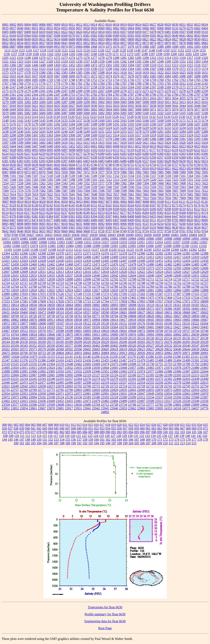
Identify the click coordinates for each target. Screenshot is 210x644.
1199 (166, 54)
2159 (101, 87)
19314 (42, 327)
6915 (123, 168)
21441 (96, 360)
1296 (146, 58)
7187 (64, 180)
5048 (5, 109)
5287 (197, 132)
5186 (79, 124)
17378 (42, 298)
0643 (197, 36)
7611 (197, 191)
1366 (13, 65)
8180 (13, 209)
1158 (21, 54)
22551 (132, 382)
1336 (79, 61)
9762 (190, 231)
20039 (195, 335)
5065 (116, 109)
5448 (42, 146)
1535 (87, 69)
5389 (168, 139)
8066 (94, 202)
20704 (33, 353)
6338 (94, 157)
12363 (202, 250)
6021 (168, 146)
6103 (102, 150)
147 (22, 439)
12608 (15, 272)
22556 (159, 382)
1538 (109, 69)
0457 (123, 32)
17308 (186, 294)
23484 (114, 401)
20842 (87, 353)
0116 (175, 28)
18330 (105, 309)
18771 (96, 316)
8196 (87, 209)
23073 (15, 397)
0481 (168, 32)
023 (137, 425)
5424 (168, 143)
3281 (20, 102)
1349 (168, 61)
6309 (20, 157)
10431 (39, 235)
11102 (203, 246)
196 (108, 443)
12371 (69, 253)
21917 (69, 371)
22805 (87, 390)
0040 (20, 28)
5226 (123, 128)
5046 (197, 106)
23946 (114, 408)
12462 (51, 264)
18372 (150, 309)
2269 (116, 91)
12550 (105, 268)
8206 (153, 209)
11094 (141, 246)
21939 (87, 371)
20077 (69, 338)
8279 (131, 213)
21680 (123, 364)
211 (171, 443)
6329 (57, 157)
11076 (43, 246)
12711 (150, 279)
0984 (79, 47)
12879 (132, 290)
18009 (204, 301)
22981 (87, 394)
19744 (195, 331)
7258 (20, 183)
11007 (70, 242)
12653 (6, 279)
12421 (6, 261)
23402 (6, 401)
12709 (141, 279)
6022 (175, 146)
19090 (42, 323)
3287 (64, 102)
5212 (27, 128)
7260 (27, 183)
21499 (186, 360)
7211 (101, 180)
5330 (27, 139)
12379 (132, 253)
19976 (132, 335)
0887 (13, 47)
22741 (168, 386)
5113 (28, 117)
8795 (175, 220)
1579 (35, 72)
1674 (109, 76)
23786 (168, 405)
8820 (190, 220)
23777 (150, 405)
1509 (146, 65)
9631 (183, 227)
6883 (64, 168)
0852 (87, 43)
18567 (96, 312)
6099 (79, 150)
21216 (105, 357)
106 (200, 432)
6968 (13, 172)
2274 (153, 91)
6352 (123, 157)
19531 (33, 331)
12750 (159, 283)
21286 (150, 357)
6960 (197, 168)
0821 (146, 39)
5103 (168, 113)
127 (113, 436)
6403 (87, 161)
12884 (177, 290)
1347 (153, 61)
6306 (205, 154)
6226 (20, 154)
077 (33, 432)
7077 (101, 172)
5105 (183, 113)
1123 (79, 50)
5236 (197, 128)
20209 (78, 342)
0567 (50, 36)
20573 (33, 349)
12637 (69, 275)
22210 (186, 375)
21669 (96, 364)
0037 (13, 28)
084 (73, 432)
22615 (204, 382)
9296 (57, 227)
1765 (197, 80)
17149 (78, 294)
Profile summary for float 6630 (105, 614)
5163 (123, 120)
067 (183, 428)
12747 (132, 283)
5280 (153, 132)
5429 (190, 143)
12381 (150, 253)
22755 (6, 390)
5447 (35, 146)
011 (68, 425)
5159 (94, 120)
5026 (64, 106)
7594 (87, 191)
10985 (141, 239)
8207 (160, 209)
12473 (96, 264)
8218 (35, 213)
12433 (78, 261)
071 (205, 428)
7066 (72, 172)
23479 (96, 401)
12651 (195, 275)
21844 (105, 368)
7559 (175, 187)
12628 (195, 272)
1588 (101, 72)
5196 (153, 124)
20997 (6, 357)
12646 (150, 275)
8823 (197, 220)
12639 (87, 275)
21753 (168, 364)
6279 (94, 154)
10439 (94, 235)
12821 (42, 290)
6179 (160, 150)
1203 (196, 54)
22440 (204, 379)
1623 (168, 72)
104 (188, 432)
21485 (150, 360)
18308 (69, 309)
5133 (160, 117)
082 (62, 432)
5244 (50, 132)
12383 (168, 253)
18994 (96, 320)
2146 (5, 87)
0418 (35, 32)
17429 (105, 298)
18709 (15, 316)
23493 (132, 401)
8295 (153, 213)
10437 (84, 235)
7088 (175, 172)
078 (39, 432)
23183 (87, 397)
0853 (94, 43)
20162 (33, 342)
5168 (160, 120)
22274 (96, 379)
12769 (42, 287)
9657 (50, 231)
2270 (123, 91)
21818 (42, 368)
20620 (132, 349)
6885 (79, 168)
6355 (146, 157)
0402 (197, 28)
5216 (57, 128)
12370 (60, 253)
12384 (177, 253)
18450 (15, 312)
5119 (64, 117)
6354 (138, 157)
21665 (87, 364)
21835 (78, 368)
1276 (87, 58)
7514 (72, 187)
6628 (168, 161)
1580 (42, 72)
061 (148, 428)
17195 (123, 294)
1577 (20, 72)
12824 (69, 290)
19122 (87, 323)
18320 (78, 309)
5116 (49, 117)
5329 (20, 139)
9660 (64, 231)
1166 (79, 54)
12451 (159, 261)
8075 (109, 202)
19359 (105, 327)
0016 (109, 25)
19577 (51, 331)
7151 (108, 176)
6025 (197, 146)
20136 (186, 338)
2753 (72, 95)
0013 (87, 25)
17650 (60, 301)
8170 (160, 205)
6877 (35, 168)
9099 (131, 224)
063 (160, 428)
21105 (42, 357)
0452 (87, 32)
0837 (42, 43)
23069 (195, 394)
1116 (29, 50)
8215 (13, 213)
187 (56, 443)
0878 (183, 43)
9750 (131, 231)
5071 (153, 109)
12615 (78, 272)
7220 (153, 180)
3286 (57, 102)
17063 (33, 294)
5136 (182, 117)
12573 (150, 268)
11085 (78, 246)
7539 (94, 187)
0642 (190, 36)
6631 (190, 161)
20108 (114, 338)
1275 (79, 58)
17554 (15, 301)
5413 (87, 143)
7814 (72, 198)
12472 (87, 264)
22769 (33, 390)
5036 (138, 106)
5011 (168, 102)
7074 (94, 172)
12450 (150, 261)
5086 (57, 113)
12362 (193, 250)
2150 (35, 87)
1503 (123, 65)
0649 (27, 39)
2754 (79, 95)
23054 (168, 394)
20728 (51, 353)
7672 (175, 194)
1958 (175, 84)
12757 (204, 283)
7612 (205, 191)
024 (142, 425)
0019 (123, 25)
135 (159, 436)
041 (33, 428)
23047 (141, 394)
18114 (159, 305)
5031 (101, 106)
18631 (150, 312)
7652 (109, 194)
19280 (6, 327)
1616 (123, 72)
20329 (204, 342)
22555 (150, 382)
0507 (183, 32)
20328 (195, 342)
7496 (64, 187)
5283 (175, 132)
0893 (35, 47)
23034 (132, 394)
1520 (20, 69)
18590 (105, 312)
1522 (35, 69)
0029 (168, 25)
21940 (96, 371)
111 (22, 436)
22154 (114, 375)
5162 (116, 120)
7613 (5, 194)
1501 (109, 65)
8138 (35, 205)
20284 (177, 342)
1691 (5, 80)
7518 (79, 187)
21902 (42, 371)
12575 (159, 268)
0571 (79, 36)
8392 (79, 216)
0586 (109, 36)
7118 (50, 176)
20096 (96, 338)
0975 (72, 47)
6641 (50, 165)
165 (125, 439)
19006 (105, 320)
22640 (15, 386)
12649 (177, 275)
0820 (138, 39)
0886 (5, 47)
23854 (24, 408)
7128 (57, 176)
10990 (186, 239)
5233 (175, 128)
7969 (183, 198)
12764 (15, 287)
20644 (186, 349)
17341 (24, 298)
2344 (35, 95)
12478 (132, 264)
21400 (51, 360)
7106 (28, 176)
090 (108, 432)
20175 (51, 342)
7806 (64, 198)
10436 (75, 235)
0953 (57, 47)
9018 (64, 224)
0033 (197, 25)
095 (137, 432)
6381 (5, 161)
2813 (27, 98)
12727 (24, 283)
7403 (168, 183)
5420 (138, 143)
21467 (123, 360)
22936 (15, 394)
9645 (13, 231)
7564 (190, 187)
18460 (24, 312)
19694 (150, 331)
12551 (114, 268)
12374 (96, 253)
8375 (5, 216)
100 (165, 432)
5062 (94, 109)
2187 (64, 91)
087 (91, 432)
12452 (168, 261)
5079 (5, 113)
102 (177, 432)
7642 (79, 194)
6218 (175, 150)
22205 (177, 375)
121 (79, 436)
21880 (195, 368)
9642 (5, 231)
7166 (204, 176)
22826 (105, 390)
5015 (197, 102)
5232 (168, 128)
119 (67, 436)
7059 (64, 172)
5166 (146, 120)
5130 (138, 117)
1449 (50, 65)
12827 (96, 290)
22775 (51, 390)
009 (56, 425)
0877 (175, 43)
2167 (153, 87)
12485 (195, 264)
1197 (152, 54)
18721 (24, 316)
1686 (183, 76)
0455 (109, 32)
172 (165, 439)
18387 (177, 309)
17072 (42, 294)
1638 (42, 76)
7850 (116, 198)
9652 (35, 231)
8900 (35, 224)
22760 (24, 390)
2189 (79, 91)
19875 (69, 335)
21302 (186, 357)
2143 (190, 84)
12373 (87, 253)
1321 (5, 61)
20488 (105, 346)
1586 (87, 72)
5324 (190, 135)
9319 (153, 227)
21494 (177, 360)
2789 (146, 95)
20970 (177, 353)
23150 (78, 397)
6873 (20, 168)
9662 (72, 231)
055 (114, 428)
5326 (205, 135)
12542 (69, 268)
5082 (27, 113)
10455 (139, 235)
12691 (78, 279)
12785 (159, 287)
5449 (50, 146)
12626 (177, 272)
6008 (116, 146)
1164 (65, 54)
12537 (42, 268)
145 (10, 439)
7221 (160, 180)
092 (119, 432)
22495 (60, 382)
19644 (132, 331)
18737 (42, 316)
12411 (132, 257)
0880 (190, 43)
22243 (42, 379)
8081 (116, 202)
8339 (175, 213)
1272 (57, 58)
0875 (160, 43)
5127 (123, 117)
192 (85, 443)
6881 (50, 168)
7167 (5, 180)
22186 (159, 375)
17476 (159, 298)
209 (160, 443)
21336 (204, 357)
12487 (204, 264)
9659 (57, 231)
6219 (182, 150)
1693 (20, 80)
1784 (101, 84)
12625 (168, 272)
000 (5, 425)
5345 (79, 139)
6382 (13, 161)
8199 (109, 209)
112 (28, 436)
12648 (168, 275)
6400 (72, 161)
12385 (186, 253)
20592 (69, 349)
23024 (114, 394)
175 (183, 439)
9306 (109, 227)
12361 (184, 250)
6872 (13, 168)
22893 (177, 390)
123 (90, 436)
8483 (79, 220)
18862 (15, 320)
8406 (123, 216)
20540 (186, 346)
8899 (27, 224)
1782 (87, 84)
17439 (123, 298)
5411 (72, 143)
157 (79, 439)
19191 (159, 323)
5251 (101, 132)
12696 (87, 279)
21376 (24, 360)
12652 (204, 275)
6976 (42, 172)
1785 (109, 84)
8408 (131, 216)
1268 (35, 58)
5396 (205, 139)
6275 (64, 154)
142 (199, 436)
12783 (141, 287)
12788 (186, 287)
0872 (138, 43)
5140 (5, 120)
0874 (153, 43)
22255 (60, 379)
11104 (17, 250)
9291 (35, 227)
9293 (42, 227)
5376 (94, 139)
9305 (101, 227)
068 (188, 428)
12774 (69, 287)
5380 (116, 139)
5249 (87, 132)
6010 (123, 146)
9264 (190, 224)
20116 (141, 338)
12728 (33, 283)
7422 (205, 183)
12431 (69, 261)
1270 (42, 58)
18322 (96, 309)
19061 (168, 320)
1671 (87, 76)
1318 (197, 58)
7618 (27, 194)
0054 (57, 28)
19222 (195, 323)
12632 (24, 275)
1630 (197, 72)
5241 (27, 132)
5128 (130, 117)
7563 (183, 187)
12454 (186, 261)
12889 (6, 294)
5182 (57, 124)
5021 (35, 106)
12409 (114, 257)
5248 (79, 132)
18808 (132, 316)
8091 (153, 202)
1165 (72, 54)
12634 (42, 275)
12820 (33, 290)
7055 (57, 172)
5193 (131, 124)
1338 (94, 61)
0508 (190, 32)
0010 (64, 25)
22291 (123, 379)
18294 (42, 309)
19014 (114, 320)
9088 (87, 224)
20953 (159, 353)
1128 (115, 50)
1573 (197, 69)
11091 (114, 246)
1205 (5, 58)
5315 (123, 135)
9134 (153, 224)
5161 (109, 120)
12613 (60, 272)
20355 (42, 346)
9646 (20, 231)
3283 (35, 102)
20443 (87, 346)
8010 (20, 202)
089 (102, 432)
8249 (87, 213)
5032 (109, 106)
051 (91, 428)
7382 (123, 183)
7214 (123, 180)
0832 (5, 43)
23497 (141, 401)
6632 (197, 161)
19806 (24, 335)
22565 (168, 382)
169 (148, 439)
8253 (101, 213)
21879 (186, 368)
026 (154, 425)
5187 (87, 124)
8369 (190, 213)
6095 (50, 150)
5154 (57, 120)
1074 (101, 47)
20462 (96, 346)
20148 (15, 342)
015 (91, 425)
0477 (146, 32)
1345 (138, 61)
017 (102, 425)
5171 (183, 120)
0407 (20, 32)
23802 (177, 405)
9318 (146, 227)
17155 (87, 294)
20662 (204, 349)
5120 (71, 117)
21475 (132, 360)
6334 (64, 157)
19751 (6, 335)
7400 (160, 183)
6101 (87, 150)
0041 (27, 28)
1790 (146, 84)
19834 (33, 335)
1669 (72, 76)
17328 (6, 298)
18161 (177, 305)
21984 (159, 371)
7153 (123, 176)
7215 (131, 180)
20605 (105, 349)
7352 (87, 183)
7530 (87, 187)
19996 (159, 335)
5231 (160, 128)
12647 (159, 275)
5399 (20, 143)
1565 (138, 69)
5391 (183, 139)
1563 (123, 69)
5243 (42, 132)
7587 (64, 191)
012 (73, 425)
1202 (188, 54)
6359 (175, 157)
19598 (69, 331)
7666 (153, 194)
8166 (146, 205)
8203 (131, 209)
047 (68, 428)
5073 (168, 109)
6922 (175, 168)
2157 (87, 87)
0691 (87, 39)
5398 (13, 143)
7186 (57, 180)
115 (45, 436)
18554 (78, 312)
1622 (160, 72)
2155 (72, 87)
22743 (177, 386)
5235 (190, 128)
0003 (20, 25)
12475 (105, 264)
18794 (114, 316)
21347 (6, 360)
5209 (5, 128)
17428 (96, 298)
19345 (78, 327)
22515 (96, 382)
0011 (72, 25)
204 (131, 443)
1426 (27, 65)
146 (16, 439)
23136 (69, 397)
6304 (190, 154)
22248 (51, 379)
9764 (205, 231)
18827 (177, 316)
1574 (205, 69)
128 (119, 436)
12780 (114, 287)
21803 (204, 364)
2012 (183, 84)
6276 (72, 154)
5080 (13, 113)
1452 (72, 65)
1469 (87, 65)
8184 (35, 209)
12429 (51, 261)
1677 (123, 76)
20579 (42, 349)
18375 (159, 309)
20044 (15, 338)
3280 (13, 102)
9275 (13, 227)
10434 (57, 235)
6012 (138, 146)
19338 (69, 327)
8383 (42, 216)
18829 (186, 316)
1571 (183, 69)
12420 (204, 257)
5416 (109, 143)
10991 (195, 239)
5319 (153, 135)
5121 (79, 117)
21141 (69, 357)
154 (62, 439)
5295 (5, 135)
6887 (87, 168)
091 (114, 432)
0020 (131, 25)
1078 (131, 47)
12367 (33, 253)
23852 (15, 408)
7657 (116, 194)
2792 (168, 95)
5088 (72, 113)
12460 (33, 264)
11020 (132, 242)
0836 (35, 43)
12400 (51, 257)
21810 (15, 368)
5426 (183, 143)
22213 (195, 375)
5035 (131, 106)
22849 (141, 390)
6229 (42, 154)
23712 (105, 405)
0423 (72, 32)
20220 (87, 342)
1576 (13, 72)
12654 (15, 279)
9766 (15, 235)
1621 (153, 72)
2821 (87, 98)
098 (154, 432)
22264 (78, 379)
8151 (94, 205)
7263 (50, 183)
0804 (109, 39)
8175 (190, 205)
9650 (27, 231)
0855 (109, 43)
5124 (101, 117)
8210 (183, 209)
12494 (15, 268)
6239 (50, 154)
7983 (190, 198)
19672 (141, 331)
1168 (94, 54)
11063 (203, 242)
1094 (205, 47)
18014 (15, 305)
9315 (138, 227)
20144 (6, 342)
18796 (123, 316)
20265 (141, 342)
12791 (204, 287)
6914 (116, 168)
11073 (25, 246)
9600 (160, 227)
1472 (94, 65)
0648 (20, 39)
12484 (186, 264)
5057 (64, 109)
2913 (131, 98)
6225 (13, 154)
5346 (87, 139)
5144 (35, 120)
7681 (190, 194)
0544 (13, 36)
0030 (175, 25)
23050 (159, 394)
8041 (57, 202)
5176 (13, 124)
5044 (183, 106)
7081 (131, 172)
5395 (197, 139)
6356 (153, 157)
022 (131, 425)
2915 (146, 98)
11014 (96, 242)
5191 (116, 124)
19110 (69, 323)
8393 (87, 216)
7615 (20, 194)
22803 (78, 390)
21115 (51, 357)
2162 (116, 87)
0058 (87, 28)
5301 (35, 135)
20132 (159, 338)
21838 (87, 368)
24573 (186, 408)
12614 (69, 272)
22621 (6, 386)
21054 (24, 357)
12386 (195, 253)
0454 (101, 32)
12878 (123, 290)
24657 (195, 408)
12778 (96, 287)
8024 (35, 202)
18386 (168, 309)
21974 (141, 371)
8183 (27, 209)
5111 (13, 117)
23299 (132, 397)
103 (183, 432)
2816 (50, 98)
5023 (42, 106)
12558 (132, 268)
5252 (109, 132)
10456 (148, 235)
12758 (6, 287)
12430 (60, 261)
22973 (78, 394)
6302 (175, 154)
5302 (42, 135)
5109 (6, 117)
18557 (87, 312)
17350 (33, 298)
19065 (186, 320)
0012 (79, 25)
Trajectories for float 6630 (105, 607)
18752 (60, 316)
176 (188, 439)
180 (16, 443)
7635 (64, 194)
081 (56, 432)
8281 (138, 213)
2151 (42, 87)
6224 (5, 154)
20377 (69, 346)
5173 (197, 120)
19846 (51, 335)
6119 (131, 150)
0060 (101, 28)
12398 (42, 257)
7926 (153, 198)
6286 (146, 154)
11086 (87, 246)
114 (39, 436)
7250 (183, 180)
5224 (109, 128)
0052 (42, 28)
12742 (105, 283)
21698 (132, 364)
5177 (20, 124)
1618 (138, 72)
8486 (94, 220)
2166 (146, 87)
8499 (131, 220)
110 (17, 436)
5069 (146, 109)
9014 (50, 224)
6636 (13, 165)
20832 (69, 353)
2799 (5, 98)
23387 (204, 397)
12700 (96, 279)
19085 (33, 323)
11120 (112, 250)
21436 (87, 360)
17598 (33, 301)
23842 (204, 405)
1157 (14, 54)
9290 (27, 227)
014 (85, 425)
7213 (116, 180)
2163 (123, 87)
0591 (123, 36)
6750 (123, 165)
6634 (5, 165)
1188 (145, 54)
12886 (195, 290)
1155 (203, 50)
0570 (72, 36)
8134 (27, 205)
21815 (33, 368)
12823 (60, 290)
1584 (72, 72)
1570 (175, 69)
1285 (138, 58)
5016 (205, 102)
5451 (64, 146)
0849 (72, 43)
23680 (87, 405)
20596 (78, 349)
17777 (114, 301)
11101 (194, 246)
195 (102, 443)
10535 (87, 239)
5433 (197, 143)
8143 (57, 205)
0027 (153, 25)
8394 (94, 216)
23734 (123, 405)
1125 (94, 50)
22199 (168, 375)
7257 (13, 183)
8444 (168, 216)
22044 (204, 371)
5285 (190, 132)
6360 (183, 157)
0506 (175, 32)
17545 (204, 298)
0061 (109, 28)
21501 (195, 360)
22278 (105, 379)
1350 (175, 61)
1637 (35, 76)
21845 (114, 368)
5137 (189, 117)
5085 (50, 113)
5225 (116, 128)
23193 (105, 397)
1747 (64, 80)
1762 (175, 80)
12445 (105, 261)
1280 (116, 58)
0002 (13, 25)
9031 (79, 224)
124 (96, 436)
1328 (50, 61)
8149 (87, 205)
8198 (101, 209)
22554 (141, 382)
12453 (177, 261)
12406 (87, 257)
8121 (182, 202)
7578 (35, 191)
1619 (146, 72)
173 (171, 439)
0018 (116, 25)
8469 (20, 220)
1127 (108, 50)
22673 (51, 386)
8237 (64, 213)
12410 (123, 257)
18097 (123, 305)
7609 (183, 191)
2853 (94, 98)
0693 (101, 39)
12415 (159, 257)
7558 (168, 187)
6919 (153, 168)
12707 (123, 279)
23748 (132, 405)
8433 (146, 216)
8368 (183, 213)
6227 (27, 154)
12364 (6, 253)
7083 (146, 172)
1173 (130, 54)
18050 (51, 305)
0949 (50, 47)
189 (68, 443)
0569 (64, 36)
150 (39, 439)
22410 (186, 379)
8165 (138, 205)
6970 (20, 172)
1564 (131, 69)
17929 (168, 301)
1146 (137, 50)
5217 (64, 128)
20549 (204, 346)
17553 (6, 301)
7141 (86, 176)
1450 (57, 65)
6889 (101, 168)
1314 (168, 58)
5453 (79, 146)
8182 (20, 209)
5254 (116, 132)
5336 (64, 139)
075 (22, 432)
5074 (175, 109)
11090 (105, 246)
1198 (159, 54)
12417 (177, 257)
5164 (131, 120)
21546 (42, 364)
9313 (131, 227)
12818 (15, 290)
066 (177, 428)
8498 (123, 220)
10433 (48, 235)
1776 (42, 84)
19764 (15, 335)
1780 (72, 84)
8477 (50, 220)
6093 (35, 150)
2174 (205, 87)
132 (142, 436)
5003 (109, 102)
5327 (5, 139)
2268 (109, 91)
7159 (168, 176)
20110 (132, 338)
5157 (79, 120)
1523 (42, 69)
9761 (183, 231)
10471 (6, 239)
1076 (116, 47)
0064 (131, 28)
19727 (186, 331)
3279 (5, 102)
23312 (141, 397)
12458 (15, 264)
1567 (153, 69)
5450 (57, 146)
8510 (146, 220)
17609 (42, 301)
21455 (105, 360)
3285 (50, 102)
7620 (42, 194)
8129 (13, 205)
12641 (105, 275)
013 (79, 425)
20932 (150, 353)
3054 (175, 98)
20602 (87, 349)
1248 (27, 58)
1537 (101, 69)
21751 (159, 364)
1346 (146, 61)
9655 (42, 231)
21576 (60, 364)
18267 (24, 309)
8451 (190, 216)
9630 (175, 227)
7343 (64, 183)
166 (131, 439)
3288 (72, 102)
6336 (79, 157)
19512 (24, 331)
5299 (20, 135)
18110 (150, 305)
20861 (96, 353)
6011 (131, 146)
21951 (105, 371)
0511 (5, 36)
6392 (35, 161)
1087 (153, 47)
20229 (105, 342)
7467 (50, 187)
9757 (160, 231)
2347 (57, 95)
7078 (109, 172)
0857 (123, 43)
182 (27, 443)
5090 (87, 113)
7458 (42, 187)
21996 (177, 371)
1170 (108, 54)
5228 (138, 128)
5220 (79, 128)
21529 (24, 364)
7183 (35, 180)
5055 (50, 109)
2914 (138, 98)
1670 (79, 76)
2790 (153, 95)
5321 (168, 135)
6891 (109, 168)
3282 (27, 102)
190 (73, 443)
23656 (78, 405)
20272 (159, 342)
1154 (195, 50)
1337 (87, 61)
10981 (105, 239)
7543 (101, 187)
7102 (20, 176)
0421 (57, 32)
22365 (150, 379)
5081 (20, 113)
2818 (64, 98)
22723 (114, 386)
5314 (116, 135)
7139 (72, 176)
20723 (42, 353)
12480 (150, 264)
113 (33, 436)
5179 (35, 124)
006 (39, 425)
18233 (6, 309)
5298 (13, 135)
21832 (69, 368)
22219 (6, 379)
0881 (197, 43)
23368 (195, 397)
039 (22, 428)
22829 (114, 390)
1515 (190, 65)
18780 (105, 316)
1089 (168, 47)
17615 (51, 301)
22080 (42, 375)
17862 (132, 301)
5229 (146, 128)
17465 (132, 298)
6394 (50, 161)
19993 (150, 335)
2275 (160, 91)
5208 (205, 124)
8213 (205, 209)
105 (194, 432)
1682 (153, 76)
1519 (13, 69)
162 (108, 439)
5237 (205, 128)
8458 (197, 216)
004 (27, 425)
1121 (64, 50)
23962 (132, 408)
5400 (27, 143)
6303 (183, 154)
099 (160, 432)
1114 (14, 50)
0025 (146, 25)
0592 (131, 36)
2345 (42, 95)
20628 (159, 349)
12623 (150, 272)
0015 (101, 25)
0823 (160, 39)
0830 (197, 39)
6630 (183, 161)
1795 (168, 84)
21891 (24, 371)
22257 (69, 379)
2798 (205, 95)
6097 (65, 150)
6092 (28, 150)
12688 (69, 279)
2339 (205, 91)
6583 (160, 161)
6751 (131, 165)
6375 (205, 157)
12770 (51, 287)
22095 (69, 375)
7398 (153, 183)
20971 (186, 353)
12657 (42, 279)
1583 (64, 72)
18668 (186, 312)
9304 (94, 227)
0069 (168, 28)
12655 (24, 279)
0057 (79, 28)
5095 (123, 113)
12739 (87, 283)
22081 (51, 375)
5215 (50, 128)
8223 (42, 213)
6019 (153, 146)
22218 (204, 375)
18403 (195, 309)
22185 (150, 375)
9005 (42, 224)
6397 (64, 161)
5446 (27, 146)
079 (45, 432)
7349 (79, 183)
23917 (69, 408)
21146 (87, 357)
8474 (35, 220)
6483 (101, 161)
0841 (64, 43)
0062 (116, 28)
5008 (146, 102)
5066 (123, 109)
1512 (168, 65)
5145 (42, 120)
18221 (204, 305)
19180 (150, 323)
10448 (121, 235)
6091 (20, 150)
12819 (24, 290)
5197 (160, 124)
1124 (86, 50)
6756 (168, 165)
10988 (168, 239)
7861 (131, 198)
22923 (204, 390)
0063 (123, 28)
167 (137, 439)
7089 (183, 172)
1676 (116, 76)
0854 (101, 43)
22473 (24, 382)
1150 (166, 50)
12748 (141, 283)
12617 (96, 272)
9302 (79, 227)
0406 (13, 32)
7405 (175, 183)
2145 (205, 84)
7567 (197, 187)
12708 (132, 279)
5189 (101, 124)
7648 (94, 194)
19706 (159, 331)
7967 (175, 198)
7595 (94, 191)
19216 (186, 323)
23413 (15, 401)
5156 (72, 120)
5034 (123, 106)
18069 (87, 305)
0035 (5, 28)
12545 (87, 268)
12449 (141, 261)
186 (50, 443)
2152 (50, 87)
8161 (109, 205)
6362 (197, 157)
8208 (168, 209)
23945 (105, 408)
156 (73, 439)
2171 (183, 87)
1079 (138, 47)
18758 (69, 316)
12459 (24, 264)
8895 (5, 224)
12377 (114, 253)
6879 (42, 168)
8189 (57, 209)
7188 (72, 180)
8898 (20, 224)
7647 (87, 194)
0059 (94, 28)
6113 (109, 150)
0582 (94, 36)
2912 (123, 98)
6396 (57, 161)
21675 (114, 364)
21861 (141, 368)
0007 (50, 25)
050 (85, 428)
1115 (22, 50)
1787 (123, 84)
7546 (109, 187)
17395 (69, 298)
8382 (35, 216)
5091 (94, 113)
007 (45, 425)
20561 (6, 349)
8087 (138, 202)
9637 (205, 227)
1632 (5, 76)
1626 (190, 72)
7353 (94, 183)
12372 (78, 253)
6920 (160, 168)
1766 (205, 80)
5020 (27, 106)
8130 (20, 205)
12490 (6, 268)
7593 (79, 191)
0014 (94, 25)
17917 (159, 301)
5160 (101, 120)
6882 (57, 168)
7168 (13, 180)
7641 (72, 194)
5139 (204, 117)
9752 (138, 231)
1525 (57, 69)
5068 (138, 109)
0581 (87, 36)
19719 (177, 331)
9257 (175, 224)
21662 (78, 364)
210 (165, 443)
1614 (109, 72)
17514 (177, 298)
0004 (27, 25)
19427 (177, 327)
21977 (150, 371)
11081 (52, 246)
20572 (24, 349)
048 (73, 428)
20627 (150, 349)
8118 (175, 202)
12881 (150, 290)
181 (22, 443)
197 (114, 443)
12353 (157, 250)
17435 (114, 298)
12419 (195, 257)
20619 (123, 349)
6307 (5, 157)
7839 (94, 198)
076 (27, 432)
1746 (57, 80)
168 (142, 439)
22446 (6, 382)
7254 (5, 183)
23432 (33, 401)
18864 (24, 320)
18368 (141, 309)
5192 (123, 124)
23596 (33, 405)
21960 (114, 371)
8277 (123, 213)
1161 (43, 54)
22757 (15, 390)
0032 (190, 25)
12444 (96, 261)
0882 (205, 43)
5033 (116, 106)
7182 (27, 180)
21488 (159, 360)
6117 (123, 150)
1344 (131, 61)
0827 (175, 39)
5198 (168, 124)
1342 (123, 61)
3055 (183, 98)
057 (125, 428)
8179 (5, 209)
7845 (101, 198)
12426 (33, 261)
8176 (197, 205)
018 (108, 425)
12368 (42, 253)
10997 (34, 242)
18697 (6, 316)
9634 (197, 227)
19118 (78, 323)
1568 (160, 69)
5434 (205, 143)
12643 (123, 275)
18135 (168, 305)
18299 (51, 309)
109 (11, 436)
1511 (160, 65)
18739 (51, 316)
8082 (124, 202)
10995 (16, 242)
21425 (69, 360)
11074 (34, 246)
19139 (105, 323)
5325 (197, 135)
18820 (150, 316)
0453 (94, 32)
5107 (197, 113)
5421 (146, 143)
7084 (153, 172)
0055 (64, 28)
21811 (24, 368)
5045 (190, 106)
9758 (168, 231)
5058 (72, 109)
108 (5, 436)
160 (96, 439)
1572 (190, 69)
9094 (109, 224)
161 (102, 439)
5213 (35, 128)
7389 (138, 183)
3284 (42, 102)
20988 (195, 353)
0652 (50, 39)
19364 (114, 327)
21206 (96, 357)
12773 (60, 287)
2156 (79, 87)
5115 (42, 117)
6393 (42, 161)
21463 (114, 360)
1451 (64, 65)
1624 (175, 72)
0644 (205, 36)
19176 (141, 323)
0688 (64, 39)
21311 (195, 357)
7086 (168, 172)
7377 (101, 183)
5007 (138, 102)
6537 (146, 161)
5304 (57, 135)
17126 (60, 294)
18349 (123, 309)
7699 (13, 198)
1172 (123, 54)
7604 (153, 191)
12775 (78, 287)
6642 (57, 165)
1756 (131, 80)
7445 (27, 187)
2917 (160, 98)
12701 (105, 279)
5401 (35, 143)
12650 (186, 275)
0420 (50, 32)
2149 (27, 87)
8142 (50, 205)
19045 (150, 320)
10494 (51, 239)
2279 (190, 91)
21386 (42, 360)
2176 (13, 91)
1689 (205, 76)
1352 (190, 61)
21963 (123, 371)
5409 (57, 143)
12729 (42, 283)
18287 (33, 309)
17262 (141, 294)
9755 (153, 231)
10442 (103, 235)
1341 (116, 61)
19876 (78, 335)
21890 (15, 371)
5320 (160, 135)
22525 (114, 382)
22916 (195, 390)
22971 (60, 394)
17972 (195, 301)
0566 (42, 36)
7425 (5, 187)
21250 (114, 357)
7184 (42, 180)
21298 (177, 357)
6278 (87, 154)
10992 (204, 239)
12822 (51, 290)
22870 (159, 390)
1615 (116, 72)
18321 (87, 309)
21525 (15, 364)
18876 (33, 320)
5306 (72, 135)
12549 (96, 268)
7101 (13, 176)
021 (125, 425)
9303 (87, 227)
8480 (57, 220)
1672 (94, 76)
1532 (72, 69)
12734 (69, 283)
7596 (101, 191)
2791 (160, 95)
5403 (50, 143)
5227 (131, 128)
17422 (87, 298)
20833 (78, 353)
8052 (72, 202)
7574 (20, 191)
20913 (123, 353)
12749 (150, 283)
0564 (27, 36)
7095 (205, 172)
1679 (138, 76)
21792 (195, 364)
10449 (130, 235)
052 (96, 428)
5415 (101, 143)
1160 (36, 54)
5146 (50, 120)
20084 (78, 338)
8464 (5, 220)
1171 (116, 54)
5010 (160, 102)
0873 (146, 43)
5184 (72, 124)
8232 (57, 213)
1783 (94, 84)
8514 (160, 220)
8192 (64, 209)
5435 (5, 146)
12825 (78, 290)
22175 (141, 375)
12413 (150, 257)
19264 (204, 323)
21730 (150, 364)
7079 (116, 172)
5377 (101, 139)
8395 (101, 216)
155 (68, 439)
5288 (205, 132)
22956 (33, 394)
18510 (60, 312)
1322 (13, 61)
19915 (96, 335)
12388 (204, 253)
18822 (168, 316)
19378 (123, 327)
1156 (7, 54)
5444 (13, 146)
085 (79, 432)
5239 (13, 132)
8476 (42, 220)
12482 (168, 264)
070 (200, 428)
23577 (15, 405)
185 (45, 443)
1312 (153, 58)
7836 (87, 198)
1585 (79, 72)
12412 (141, 257)
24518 (177, 408)
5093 (109, 113)
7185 (50, 180)
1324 (27, 61)
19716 (168, 331)
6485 (116, 161)
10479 (15, 239)
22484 (51, 382)
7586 (57, 191)
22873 (168, 390)
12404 (78, 257)
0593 (138, 36)
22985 (96, 394)
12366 (24, 253)
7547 (116, 187)
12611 (42, 272)
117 (56, 436)
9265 (197, 224)
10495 (60, 239)
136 (165, 436)
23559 (6, 405)
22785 (60, 390)
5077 (197, 109)
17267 (159, 294)
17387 (60, 298)
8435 (153, 216)
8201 (123, 209)
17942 (177, 301)
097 (148, 432)
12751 (168, 283)
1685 (175, 76)
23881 (60, 408)
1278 (101, 58)
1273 (64, 58)
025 (148, 425)
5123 (93, 117)
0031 (183, 25)
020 (119, 425)
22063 (24, 375)
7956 (168, 198)
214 (188, 443)
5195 (146, 124)
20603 (96, 349)
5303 (50, 135)
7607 (175, 191)
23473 (87, 401)
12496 (24, 268)
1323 (20, 61)
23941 (87, 408)
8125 (197, 202)
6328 (50, 157)
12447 (123, 261)
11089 (96, 246)
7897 (138, 198)
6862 (5, 168)
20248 (132, 342)
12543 (78, 268)
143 (205, 436)
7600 (131, 191)
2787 (131, 95)
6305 (197, 154)
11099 (176, 246)
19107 (60, 323)
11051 (141, 242)
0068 (160, 28)
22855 (150, 390)
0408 (27, 32)
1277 (94, 58)
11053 (150, 242)
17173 (105, 294)
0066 (146, 28)
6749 (116, 165)
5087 (64, 113)
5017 (5, 106)
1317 (190, 58)
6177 (153, 150)
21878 (177, 368)
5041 (175, 106)
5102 (160, 113)
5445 (20, 146)
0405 (5, 32)
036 (5, 428)
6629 (175, 161)
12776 (87, 287)
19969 (114, 335)
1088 (160, 47)
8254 (109, 213)
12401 (60, 257)
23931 (78, 408)
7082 (138, 172)
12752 (177, 283)
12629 (204, 272)
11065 (7, 246)
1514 (183, 65)
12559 (141, 268)
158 (85, 439)
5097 (131, 113)
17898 (150, 301)
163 (114, 439)
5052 (35, 109)
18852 (204, 316)
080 (50, 432)
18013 (6, 305)
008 (50, 425)
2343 (27, 95)
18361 (132, 309)
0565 (35, 36)
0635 (168, 36)
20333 (6, 346)
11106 (34, 250)
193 (91, 443)
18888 (42, 320)
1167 (86, 54)
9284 (20, 227)
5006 (131, 102)
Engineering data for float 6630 (105, 621)
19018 (132, 320)
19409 (159, 327)
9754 (146, 231)
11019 (123, 242)
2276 (168, 91)
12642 (114, 275)
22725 (132, 386)
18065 (78, 305)
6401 (79, 161)
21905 (51, 371)
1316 (183, 58)
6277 (79, 154)
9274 (5, 227)
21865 (150, 368)
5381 (123, 139)
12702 (114, 279)
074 (16, 432)
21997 (186, 371)
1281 (123, 58)
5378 (109, 139)
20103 (105, 338)
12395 (24, 257)
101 (171, 432)
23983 (150, 408)
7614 (13, 194)
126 (107, 436)
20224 (96, 342)
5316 (131, 135)
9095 (116, 224)
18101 (141, 305)
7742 (35, 198)
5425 (175, 143)
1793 (160, 84)
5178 (27, 124)
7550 (131, 187)
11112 (78, 250)
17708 (78, 301)
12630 (6, 275)
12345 (148, 250)
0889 (27, 47)
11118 (104, 250)
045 (56, 428)
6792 (183, 165)
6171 (145, 150)
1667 (57, 76)
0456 (116, 32)
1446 (35, 65)
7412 (190, 183)
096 (142, 432)
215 (194, 443)
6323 (42, 157)
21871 (159, 368)
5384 (138, 139)
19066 (195, 320)
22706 (87, 386)
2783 (101, 95)
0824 (168, 39)
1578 (27, 72)
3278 (205, 98)
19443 (195, 327)
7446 (35, 187)
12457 (6, 264)
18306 (60, 309)
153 (56, 439)
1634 (20, 76)
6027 (6, 150)
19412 (168, 327)
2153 (57, 87)
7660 (123, 194)
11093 (132, 246)
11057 (176, 242)
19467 (6, 331)
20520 (132, 346)
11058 (185, 242)
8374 (205, 213)
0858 (131, 43)
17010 (24, 294)
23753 (141, 405)
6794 (197, 165)
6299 (153, 154)
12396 (33, 257)
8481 (64, 220)
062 (154, 428)
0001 (5, 25)
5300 (27, 135)
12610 (33, 272)
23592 (24, 405)
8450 (183, 216)
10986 (150, 239)
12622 (141, 272)
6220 (190, 150)
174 (177, 439)
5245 (57, 132)
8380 (20, 216)
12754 (186, 283)
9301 (72, 227)
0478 (153, 32)
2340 (5, 95)
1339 (101, 61)
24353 (168, 408)
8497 (116, 220)
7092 (197, 172)
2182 (50, 91)
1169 (101, 54)
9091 (94, 224)
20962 (168, 353)
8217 (27, 213)
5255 (123, 132)
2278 (183, 91)
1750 (87, 80)
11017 (105, 242)
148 (27, 439)
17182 (114, 294)
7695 (205, 194)
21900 (33, 371)
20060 (51, 338)
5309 (94, 135)
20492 (114, 346)
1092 (190, 47)
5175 (5, 124)
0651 (42, 39)
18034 (42, 305)
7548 (123, 187)
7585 (50, 191)
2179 (27, 91)
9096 (123, 224)
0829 (190, 39)
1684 (168, 76)
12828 (105, 290)
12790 (195, 287)
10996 (25, 242)
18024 (24, 305)
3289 (79, 102)
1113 (7, 50)
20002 (177, 335)
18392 (186, 309)
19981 (141, 335)
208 (154, 443)
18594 (114, 312)
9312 (123, 227)
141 (193, 436)
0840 (57, 43)
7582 (42, 191)
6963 (205, 168)
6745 (87, 165)
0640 (175, 36)
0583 (101, 36)
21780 (186, 364)
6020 (160, 146)
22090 (60, 375)
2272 (138, 91)
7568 (205, 187)
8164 (131, 205)
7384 (131, 183)
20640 (177, 349)
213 (183, 443)
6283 (123, 154)
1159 (28, 54)
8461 (205, 216)
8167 (153, 205)
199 (125, 443)
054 (108, 428)
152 (50, 439)
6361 (190, 157)
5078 (205, 109)
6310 (27, 157)
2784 (109, 95)
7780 (42, 198)
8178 (205, 205)
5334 (57, 139)
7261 (35, 183)
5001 (94, 102)
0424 (79, 32)
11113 (87, 250)
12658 (51, 279)
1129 (123, 50)
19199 (168, 323)
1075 (109, 47)
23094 (33, 397)
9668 (87, 231)
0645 (5, 39)
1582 (57, 72)
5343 (72, 139)
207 (148, 443)
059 (137, 428)
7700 (20, 198)
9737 (109, 231)
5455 (87, 146)
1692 (13, 80)
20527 (150, 346)
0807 (123, 39)
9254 (160, 224)
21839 (96, 368)
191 (79, 443)
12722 (195, 279)
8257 (116, 213)
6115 (116, 150)
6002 (101, 146)
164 (119, 439)
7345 (72, 183)
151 (45, 439)
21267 (123, 357)
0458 (131, 32)
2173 (197, 87)
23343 (168, 397)
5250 (94, 132)
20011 (186, 335)
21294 (168, 357)
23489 (123, 401)
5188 (94, 124)
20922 (132, 353)
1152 (181, 50)
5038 (153, 106)
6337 (87, 157)
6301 (168, 154)
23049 (150, 394)
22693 (69, 386)
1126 (101, 50)
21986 (168, 371)
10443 (112, 235)
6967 (5, 172)
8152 (101, 205)
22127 (96, 375)
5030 (94, 106)
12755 (195, 283)
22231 (15, 379)
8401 (116, 216)
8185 (42, 209)
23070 (204, 394)
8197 (94, 209)
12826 (87, 290)
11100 (185, 246)
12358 (166, 250)
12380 (141, 253)
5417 (116, 143)
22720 (105, 386)
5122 (86, 117)
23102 (42, 397)
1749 (79, 80)
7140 (79, 176)
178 (200, 439)
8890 (205, 220)
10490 (42, 239)
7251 (190, 180)
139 (182, 436)
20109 (123, 338)
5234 (183, 128)
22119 (87, 375)
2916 (153, 98)
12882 (159, 290)
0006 (42, 25)
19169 (132, 323)
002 (16, 425)
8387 (57, 216)
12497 (33, 268)
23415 (24, 401)
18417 (204, 309)
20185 (60, 342)
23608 (60, 405)
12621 (132, 272)
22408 (177, 379)
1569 (168, 69)
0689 (72, 39)
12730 (51, 283)
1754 (116, 80)
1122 (72, 50)
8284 (146, 213)
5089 (79, 113)
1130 (130, 50)
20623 (141, 349)
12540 (51, 268)
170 (154, 439)
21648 (69, 364)
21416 (60, 360)
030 (177, 425)
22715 (96, 386)
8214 (5, 213)
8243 (72, 213)
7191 (94, 180)
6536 (138, 161)
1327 (42, 61)
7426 (13, 187)
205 (137, 443)
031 (183, 425)
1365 (5, 65)
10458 (157, 235)
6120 (138, 150)
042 (39, 428)
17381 (51, 298)
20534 (177, 346)
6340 (109, 157)
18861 (6, 320)
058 (131, 428)
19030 (141, 320)
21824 (51, 368)
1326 (35, 61)
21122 (60, 357)
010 (62, 425)
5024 (50, 106)
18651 (168, 312)
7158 (160, 176)
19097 (51, 323)
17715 (87, 301)
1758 (146, 80)
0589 (116, 36)
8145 (72, 205)
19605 (87, 331)
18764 (87, 316)
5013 (183, 102)
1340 (109, 61)
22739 (159, 386)
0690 (79, 39)
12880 (141, 290)
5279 (146, 132)
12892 (15, 294)
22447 (15, 382)
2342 (20, 95)
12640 (96, 275)
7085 (160, 172)
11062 (194, 242)
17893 (141, 301)
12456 (204, 261)
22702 (78, 386)
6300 (160, 154)
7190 (87, 180)
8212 (197, 209)
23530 (186, 401)
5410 (64, 143)
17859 (123, 301)
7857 (123, 198)
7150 (101, 176)
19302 (33, 327)
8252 (94, 213)
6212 (168, 150)
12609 (24, 272)
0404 (205, 28)
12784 (150, 287)
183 (33, 443)
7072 (87, 172)
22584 (186, 382)
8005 (205, 198)
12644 (132, 275)
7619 (35, 194)
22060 (15, 375)
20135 (177, 338)
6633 (205, 161)
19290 (15, 327)
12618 (105, 272)
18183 (195, 305)
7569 (5, 191)
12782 (132, 287)
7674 (183, 194)
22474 (33, 382)
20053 (24, 338)
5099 (138, 113)
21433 (78, 360)
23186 (96, 397)
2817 (57, 98)
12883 (168, 290)
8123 (190, 202)
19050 (159, 320)
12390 (6, 257)
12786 (168, 287)
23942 (96, 408)
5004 (116, 102)
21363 (15, 360)
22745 (186, 386)
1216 (20, 58)
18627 (141, 312)
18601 (123, 312)
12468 (69, 264)
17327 (204, 294)
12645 (141, 275)
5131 (145, 117)
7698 (5, 198)
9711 (94, 231)
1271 (50, 58)
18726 (33, 316)
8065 (87, 202)
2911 (116, 98)
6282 (116, 154)
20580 (51, 349)
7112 (42, 176)
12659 (60, 279)
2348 (64, 95)
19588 (60, 331)
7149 (94, 176)
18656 (177, 312)
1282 (131, 58)
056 (119, 428)
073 (10, 432)
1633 (13, 76)
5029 (87, 106)
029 (171, 425)
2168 (160, 87)
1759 (153, 80)
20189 (69, 342)
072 (5, 432)
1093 (197, 47)
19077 (24, 323)
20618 (114, 349)
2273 (146, 91)
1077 (123, 47)
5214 (42, 128)
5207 (197, 124)
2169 (168, 87)
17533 (186, 298)
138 (176, 436)
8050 (65, 202)
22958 (42, 394)
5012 (175, 102)
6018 (146, 146)
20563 (15, 349)
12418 (186, 257)
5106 (190, 113)
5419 (131, 143)
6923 (183, 168)
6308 (13, 157)
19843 (42, 335)
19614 (96, 331)
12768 (33, 287)
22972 (69, 394)
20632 (168, 349)
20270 (150, 342)
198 (119, 443)
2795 (183, 95)
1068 (94, 47)
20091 (87, 338)
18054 (60, 305)
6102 (94, 150)
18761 (78, 316)
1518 (5, 69)
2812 (20, 98)
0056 (72, 28)
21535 (33, 364)
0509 (197, 32)
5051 (27, 109)
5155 (64, 120)
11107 (43, 250)
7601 (138, 191)
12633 (33, 275)
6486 (123, 161)
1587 (94, 72)
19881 (87, 335)
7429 (20, 187)
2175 (5, 91)
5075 (183, 109)
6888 (94, 168)
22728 (141, 386)
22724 (123, 386)
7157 (153, 176)
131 (136, 436)
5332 (42, 139)
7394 (146, 183)
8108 (161, 202)
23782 (159, 405)
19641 (123, 331)
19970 (123, 335)
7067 (79, 172)
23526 (177, 401)
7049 (50, 172)
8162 (116, 205)
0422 (64, 32)
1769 (20, 84)
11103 (8, 250)
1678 (131, 76)
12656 (33, 279)
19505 (15, 331)
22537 (123, 382)
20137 (195, 338)
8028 (42, 202)
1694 (27, 80)
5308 (87, 135)
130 (130, 436)
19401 (150, 327)
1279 (109, 58)
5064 (109, 109)
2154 (64, 87)
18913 (51, 320)
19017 (123, 320)
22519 (105, 382)
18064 (69, 305)
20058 (42, 338)
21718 (141, 364)
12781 (123, 287)
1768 (13, 84)
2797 (197, 95)
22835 (123, 390)
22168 (132, 375)
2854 (101, 98)
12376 (105, 253)
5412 (79, 143)
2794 (175, 95)
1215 (13, 58)
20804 (60, 353)
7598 (116, 191)
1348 (160, 61)
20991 (204, 353)
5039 (160, 106)
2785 (116, 95)
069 (194, 428)
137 (170, 436)
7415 (197, 183)
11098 (167, 246)
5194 (138, 124)
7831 (79, 198)
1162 (50, 54)
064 (165, 428)
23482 (105, 401)
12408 (105, 257)
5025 (57, 106)
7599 (123, 191)
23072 (6, 397)
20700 (24, 353)
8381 (27, 216)
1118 (43, 50)
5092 (101, 113)
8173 (175, 205)
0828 (183, 39)
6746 (94, 165)
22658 (42, 386)
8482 (72, 220)
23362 (186, 397)
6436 (94, 161)
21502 (204, 360)
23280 (123, 397)
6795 (205, 165)
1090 (175, 47)
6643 (64, 165)
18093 (114, 305)
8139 (42, 205)
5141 (13, 120)
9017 (57, 224)
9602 (168, 227)
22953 (24, 394)
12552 (123, 268)
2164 (131, 87)
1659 (50, 76)
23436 (42, 401)
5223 (101, 128)
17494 (168, 298)
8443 (160, 216)
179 (205, 439)
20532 (168, 346)
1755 (123, 80)
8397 (109, 216)
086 (85, 432)
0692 (94, 39)
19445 (204, 327)
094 (131, 432)
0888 (20, 47)
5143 (27, 120)
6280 (101, 154)
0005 (35, 25)
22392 (168, 379)
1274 (72, 58)
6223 (204, 150)
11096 (150, 246)
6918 (146, 168)
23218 (114, 397)
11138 (139, 250)
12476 (114, 264)
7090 (190, 172)
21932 (78, 371)
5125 (108, 117)
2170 (175, 87)
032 (188, 425)
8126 (204, 202)
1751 (94, 80)
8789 (168, 220)
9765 (7, 235)
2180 (35, 91)
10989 (177, 239)
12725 (15, 283)
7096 (6, 176)
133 (147, 436)
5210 (13, 128)
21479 (141, 360)
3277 (197, 98)
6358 (168, 157)
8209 (175, 209)
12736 (78, 283)
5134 (167, 117)
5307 (79, 135)
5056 (57, 109)
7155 (138, 176)
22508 (87, 382)
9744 (116, 231)
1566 (146, 69)
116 (50, 436)
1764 (190, 80)
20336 (15, 346)
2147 (13, 87)
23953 (123, 408)
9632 (190, 227)
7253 (205, 180)
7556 (153, 187)
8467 (13, 220)
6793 (190, 165)
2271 (131, 91)
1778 (57, 84)
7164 (190, 176)
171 (160, 439)
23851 (6, 408)
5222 (94, 128)
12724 (6, 283)
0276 (190, 28)
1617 (131, 72)
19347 (87, 327)
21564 (51, 364)
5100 (146, 113)
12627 (186, 272)
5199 (175, 124)
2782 (94, 95)
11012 (87, 242)
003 (22, 425)
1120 (57, 50)
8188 (50, 209)
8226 (50, 213)
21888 (6, 371)
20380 (78, 346)
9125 (146, 224)
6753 (146, 165)
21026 (15, 357)
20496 (123, 346)
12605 (195, 268)
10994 (7, 242)
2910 (109, 98)
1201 (181, 54)
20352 (33, 346)
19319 (51, 327)
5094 (116, 113)
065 (171, 428)
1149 (159, 50)
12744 (114, 283)
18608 (132, 312)
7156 (145, 176)
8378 (13, 216)
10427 (30, 235)
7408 (183, 183)
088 (96, 432)
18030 (33, 305)
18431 (6, 312)
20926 (141, 353)
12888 (204, 290)
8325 (168, 213)
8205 (146, 209)
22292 (132, 379)
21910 (60, 371)
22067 (33, 375)
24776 (204, 408)
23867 (42, 408)
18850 (195, 316)
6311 (35, 157)
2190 (87, 91)
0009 (57, 25)
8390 (64, 216)
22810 (96, 390)
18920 (60, 320)
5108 (205, 113)
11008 (79, 242)
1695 (35, 80)
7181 (20, 180)
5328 (13, 139)
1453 (79, 65)
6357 (160, 157)
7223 (175, 180)
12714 (168, 279)
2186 (57, 91)
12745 (123, 283)
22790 (69, 390)
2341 (13, 95)
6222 (197, 150)
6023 (183, 146)
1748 (72, 80)
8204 (138, 209)
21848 (123, 368)
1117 (36, 50)
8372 (197, 213)
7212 (109, 180)
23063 (186, 394)
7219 (146, 180)
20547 (195, 346)
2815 (42, 98)
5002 (101, 102)
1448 (42, 65)
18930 (69, 320)
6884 (72, 168)
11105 (26, 250)
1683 (160, 76)
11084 (70, 246)
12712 (159, 279)
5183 (64, 124)
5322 (175, 135)
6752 (138, 165)
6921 (168, 168)
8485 (87, 220)
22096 (78, 375)
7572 (13, 191)
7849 (109, 198)
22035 (195, 371)
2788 (138, 95)
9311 (116, 227)
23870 (51, 408)
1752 (101, 80)
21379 (33, 360)
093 (125, 432)
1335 (72, 61)
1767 (5, 84)
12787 (177, 287)
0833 (13, 43)
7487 (57, 187)
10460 (166, 235)
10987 (159, 239)
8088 (146, 202)
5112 (20, 117)
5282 (168, 132)
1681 (146, 76)
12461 (42, 264)
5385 (146, 139)
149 (33, 439)
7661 (131, 194)
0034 (205, 25)
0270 (183, 28)
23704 (96, 405)
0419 (42, 32)
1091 (183, 47)
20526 (141, 346)
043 (45, 428)
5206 (190, 124)
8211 (190, 209)
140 (188, 436)
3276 (190, 98)
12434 (87, 261)
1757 (138, 80)
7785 (50, 198)
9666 (79, 231)
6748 (109, 165)
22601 (195, 382)
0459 (138, 32)
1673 (101, 76)
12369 (51, 253)
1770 (27, 84)
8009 (13, 202)
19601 (78, 331)
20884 (105, 353)
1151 (174, 50)
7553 (146, 187)
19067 (204, 320)
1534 (79, 69)
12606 (204, 268)
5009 (153, 102)
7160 (175, 176)
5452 (72, 146)
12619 (114, 272)
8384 (50, 216)
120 (73, 436)
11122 (121, 250)
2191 (94, 91)
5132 (152, 117)
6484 (109, 161)
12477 (123, 264)
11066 (16, 246)
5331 (35, 139)
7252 (197, 180)
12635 (51, 275)
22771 (42, 390)
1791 (153, 84)
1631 (205, 72)
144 (5, 439)
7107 (35, 176)
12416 (168, 257)
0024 (138, 25)
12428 (42, 261)
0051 (35, 28)
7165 (197, 176)
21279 (132, 357)
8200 (116, 209)
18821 (159, 316)
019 (114, 425)
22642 (24, 386)
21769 (177, 364)
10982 (114, 239)
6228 (35, 154)
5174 (205, 120)
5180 (42, 124)
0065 (138, 28)
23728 (114, 405)
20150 (24, 342)
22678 (60, 386)
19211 (177, 323)
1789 (138, 84)
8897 (13, 224)
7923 (146, 198)
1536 (94, 69)
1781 (79, 84)
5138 (197, 117)
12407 (96, 257)
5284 (183, 132)
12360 (175, 250)
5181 (50, 124)
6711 (79, 165)
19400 (141, 327)
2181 (42, 91)
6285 (138, 154)
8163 (123, 205)
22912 (186, 390)
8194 (79, 209)
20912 (114, 353)
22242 (33, 379)
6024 (190, 146)
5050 (20, 109)
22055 (6, 375)
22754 (204, 386)
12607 (6, 272)
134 (153, 436)
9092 (101, 224)
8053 (79, 202)
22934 (6, 394)
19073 (15, 323)
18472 (42, 312)
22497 (78, 382)
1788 (131, 84)
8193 (72, 209)
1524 (50, 69)
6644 (72, 165)
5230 (153, 128)
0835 (27, 43)
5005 (123, 102)
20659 (195, 349)
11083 (61, 246)
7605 (160, 191)
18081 (96, 305)
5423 (160, 143)
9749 (123, 231)
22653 (33, 386)
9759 (175, 231)
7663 (138, 194)
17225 (132, 294)
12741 (96, 283)
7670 (168, 194)
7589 (72, 191)
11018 (114, 242)
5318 (146, 135)
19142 (114, 323)
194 (96, 443)
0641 (183, 36)
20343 (24, 346)
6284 (131, 154)
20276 (168, 342)
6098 (72, 150)
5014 (190, 102)
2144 (197, 84)
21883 (204, 368)
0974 (64, 47)
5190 (109, 124)
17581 (24, 301)
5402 (42, 143)
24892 (105, 412)
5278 (138, 132)
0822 (153, 39)
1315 (175, 58)
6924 (190, 168)
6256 (57, 154)
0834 (20, 43)
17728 (96, 301)
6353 (131, 157)
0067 (153, 28)
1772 (35, 84)
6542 (153, 161)
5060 (79, 109)
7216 (138, 180)
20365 (60, 346)
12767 (24, 287)
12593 (177, 268)
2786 (123, 95)
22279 (114, 379)
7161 (182, 176)
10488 (33, 239)
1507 (138, 65)
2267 (101, 91)
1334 (64, 61)
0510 (205, 32)
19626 (114, 331)
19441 (186, 327)
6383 (20, 161)
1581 (50, 72)
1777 (50, 84)
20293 (186, 342)
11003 (61, 242)
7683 (197, 194)
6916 (131, 168)
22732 (150, 386)
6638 (27, 165)
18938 (78, 320)
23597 (42, 405)
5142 (20, 120)
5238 (5, 132)
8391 (72, 216)
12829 (114, 290)
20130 (150, 338)
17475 (150, 298)
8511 (153, 220)
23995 (159, 408)
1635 (27, 76)
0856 (116, 43)
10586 (96, 239)
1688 (197, 76)
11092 (123, 246)
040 (27, 428)
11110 (60, 250)
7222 (168, 180)
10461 (175, 235)
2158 (94, 87)
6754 (153, 165)
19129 (96, 323)
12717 (186, 279)
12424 (24, 261)
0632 (160, 36)
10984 (132, 239)
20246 (123, 342)
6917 (138, 168)
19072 (6, 323)
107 (205, 432)
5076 (190, 109)
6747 (101, 165)
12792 (6, 290)
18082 (105, 305)
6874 (27, 168)
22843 (132, 390)
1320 (205, 58)
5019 (20, 106)
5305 (64, 135)
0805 (116, 39)
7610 (190, 191)
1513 (175, 65)
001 (10, 425)
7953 (160, 198)
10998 (43, 242)
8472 (27, 220)
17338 (15, 298)
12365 (15, 253)
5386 (153, 139)
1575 (5, 72)
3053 (168, 98)
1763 (183, 80)
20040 (204, 335)
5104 (175, 113)
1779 (64, 84)
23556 (204, 401)
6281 (109, 154)
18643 (159, 312)
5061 (87, 109)
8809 (183, 220)
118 (61, 436)
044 (50, 428)
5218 (72, 128)
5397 (5, 143)
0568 (57, 36)
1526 (64, 69)
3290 (87, 102)
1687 (190, 76)
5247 (72, 132)
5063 (101, 109)
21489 (168, 360)
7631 (57, 194)
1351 (183, 61)
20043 (6, 338)
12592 (168, 268)
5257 (131, 132)
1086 (146, 47)
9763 (197, 231)
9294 (50, 227)
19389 (132, 327)
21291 (159, 357)
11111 (69, 250)
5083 (35, 113)
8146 (79, 205)
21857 (132, 368)
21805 (6, 368)
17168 (96, 294)
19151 (123, 323)
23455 (69, 401)
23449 (51, 401)
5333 (50, 139)
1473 (101, 65)
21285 (141, 357)
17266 (150, 294)
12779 (105, 287)
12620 (123, 272)
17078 (51, 294)
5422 (153, 143)
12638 (78, 275)
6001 (94, 146)
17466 (141, 298)
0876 (168, 43)
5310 (101, 135)
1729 (50, 80)
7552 (138, 187)
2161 (109, 87)
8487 (101, 220)
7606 (168, 191)
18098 (132, 305)
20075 (60, 338)
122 (84, 436)
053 (102, 428)
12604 (186, 268)
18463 (33, 312)
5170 (175, 120)
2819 (72, 98)
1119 (50, 50)
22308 (141, 379)
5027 (72, 106)
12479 (141, 264)
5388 (160, 139)
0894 (42, 47)
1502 (116, 65)
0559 (20, 36)
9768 (22, 235)
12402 (69, 257)
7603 (146, 191)
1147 (144, 50)
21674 (105, 364)
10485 (24, 239)
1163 (58, 54)
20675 (6, 353)
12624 (159, 272)
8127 (5, 205)
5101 (153, 113)
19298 (24, 327)
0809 (131, 39)
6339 (101, 157)
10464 (193, 235)
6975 (35, 172)
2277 (175, 91)
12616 (87, 272)
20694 (15, 353)
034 (200, 425)
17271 (168, 294)
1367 (20, 65)
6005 (109, 146)
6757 (175, 165)
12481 (159, 264)
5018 (13, 106)
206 (142, 443)
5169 (168, 120)
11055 (168, 242)
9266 (205, 224)
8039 (50, 202)
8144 (64, 205)
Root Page (105, 628)
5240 (20, 132)
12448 (132, 261)
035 (205, 425)
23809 (195, 405)
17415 (78, 298)
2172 (190, 87)
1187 (137, 54)
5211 (20, 128)
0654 (57, 39)
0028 (160, 25)
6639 (35, 165)
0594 (146, 36)
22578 (177, 382)
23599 (51, 405)
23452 (60, 401)
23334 (150, 397)
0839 (50, 43)
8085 (131, 202)
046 (62, 428)
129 (124, 436)
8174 (183, 205)
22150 (105, 375)
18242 (15, 309)
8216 (20, 213)
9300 (64, 227)
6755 (160, 165)
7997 (197, 198)
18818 (141, 316)
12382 (159, 253)
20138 (204, 338)
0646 (13, 39)
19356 (96, 327)
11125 (130, 250)
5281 (160, 132)
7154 (131, 176)
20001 (168, 335)
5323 (183, 135)
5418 (123, 143)
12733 (60, 283)
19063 (177, 320)
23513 (159, 401)
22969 (51, 394)
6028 (13, 150)
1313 (160, 58)
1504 (131, 65)
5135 (175, 117)
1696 (42, 80)
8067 (102, 202)
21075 (33, 357)
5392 (190, 139)
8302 (160, 213)
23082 (24, 397)
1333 (57, 61)
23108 (51, 397)
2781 (87, 95)
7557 (160, 187)
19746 (204, 331)
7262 (42, 183)
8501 (138, 220)
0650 (35, 39)
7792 (57, 198)
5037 (146, 106)
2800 (13, 98)
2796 (190, 95)
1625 (183, 72)
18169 (186, 305)
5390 (175, 139)
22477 (42, 382)
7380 (116, 183)
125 (102, 436)
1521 (27, 69)
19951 (105, 335)
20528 (159, 346)
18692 (204, 312)
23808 (186, 405)
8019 (28, 202)
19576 (42, 331)
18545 (69, 312)
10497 (69, 239)
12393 (15, 257)
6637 (20, 165)
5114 (35, 117)
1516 (197, 65)
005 (33, 425)
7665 (146, 194)
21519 (6, 364)
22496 (69, 382)
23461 (78, 401)
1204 (203, 54)
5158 (87, 120)
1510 (153, 65)
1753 (109, 80)
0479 (160, 32)
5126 (115, 117)
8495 (109, 220)
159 (91, 439)
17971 (186, 301)
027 (160, 425)
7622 (50, 194)
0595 (153, 36)
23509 (150, 401)
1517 (205, 65)
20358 (51, 346)
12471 (78, 264)
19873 (60, 335)
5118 (57, 117)
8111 (168, 202)
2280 (197, 91)
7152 (116, 176)
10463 (184, 235)
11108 (52, 250)
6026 (205, 146)
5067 (131, 109)
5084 (42, 113)
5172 (190, 120)
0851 (79, 43)
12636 (60, 275)
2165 (138, 87)
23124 (60, 397)
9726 (101, 231)
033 (194, 425)
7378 (109, 183)
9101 (138, 224)
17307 (177, 294)
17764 (105, 301)
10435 (66, 235)
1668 (64, 76)
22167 (123, 375)
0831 (205, 39)
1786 (116, 84)
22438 (195, 379)
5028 (79, 106)
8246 (79, 213)
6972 (27, 172)
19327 (60, 327)
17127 (69, 294)
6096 (57, 150)
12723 (204, 279)
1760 (160, 80)
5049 (13, 109)
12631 (15, 275)
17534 (195, 298)
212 (177, 443)
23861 (33, 408)
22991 (105, 394)
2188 (72, 91)
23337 (159, 397)
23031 (123, 394)
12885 (186, 290)
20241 (114, 342)
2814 (35, 98)
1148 (152, 50)
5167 (153, 120)
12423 (15, 261)
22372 (159, 379)
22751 (195, 386)
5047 (205, 106)
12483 (177, 264)
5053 (42, 109)
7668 (160, 194)
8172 (168, 205)
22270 (87, 379)
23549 (195, 401)
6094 (42, 150)
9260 (183, 224)
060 (142, 428)
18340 (114, 309)
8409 (138, 216)
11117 (95, 250)
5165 (138, 120)
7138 (64, 176)
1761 (168, 80)
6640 (42, 165)
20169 (42, 342)
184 (39, 443)
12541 (60, 268)
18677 (195, 312)
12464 (60, 264)
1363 (197, 61)
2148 (20, 87)
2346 (50, 95)
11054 (159, 242)
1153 (188, 50)
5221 (87, 128)
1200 (174, 54)
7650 (101, 194)
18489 (51, 312)
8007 (6, 202)
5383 (131, 139)
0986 (87, 47)
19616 (105, 331)
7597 (109, 191)
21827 (60, 368)
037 (10, 428)
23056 (177, 394)
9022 (72, 224)
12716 (177, 279)
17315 (195, 294)
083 (68, 432)
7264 (57, 183)
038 (16, 428)
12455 (195, 261)
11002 (52, 242)
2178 (20, 91)
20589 (60, 349)
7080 (123, 172)
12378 (123, 253)
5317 (138, 135)
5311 (109, 135)
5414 (94, 143)
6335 (72, 157)
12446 (114, 261)
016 (96, 425)
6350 (116, 157)
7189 (79, 180)
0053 (50, 28)
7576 (27, 191)
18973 (87, 320)
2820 (79, 98)
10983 (123, 239)
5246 (64, 132)
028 (165, 425)
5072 (160, 109)
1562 (116, 69)
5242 (35, 132)
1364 (205, 61)
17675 (69, 301)
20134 (168, 338)
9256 (168, 224)
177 (194, 439)
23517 (168, 401)
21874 (168, 368)
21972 (132, 371)
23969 (141, 408)
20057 (33, 338)
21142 (78, 357)
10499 (78, 239)
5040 (168, 106)
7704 (27, 198)
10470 (202, 235)
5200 (183, 124)
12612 (51, 272)
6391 (27, 161)
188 (62, 443)
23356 (177, 397)
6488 (131, 161)
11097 (159, 246)
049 (79, 428)
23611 (69, 405)
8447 (175, 216)
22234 (24, 379)
